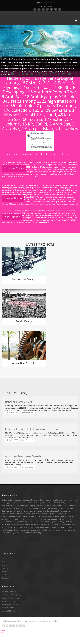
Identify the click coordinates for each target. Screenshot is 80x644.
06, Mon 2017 (12, 413)
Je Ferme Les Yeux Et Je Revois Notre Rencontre (33, 429)
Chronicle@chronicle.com (47, 3)
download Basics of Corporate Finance (45, 524)
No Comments (28, 413)
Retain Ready (24, 321)
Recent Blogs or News (10, 604)
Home (4, 559)
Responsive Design (24, 279)
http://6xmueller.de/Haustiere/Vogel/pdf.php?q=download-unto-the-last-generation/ (31, 506)
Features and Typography (11, 595)
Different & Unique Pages (11, 598)
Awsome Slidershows (10, 592)
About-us (5, 572)
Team (4, 575)
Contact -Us (6, 578)
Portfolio (5, 568)
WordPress (19, 621)
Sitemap (3, 630)
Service (4, 565)
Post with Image (8, 608)
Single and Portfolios (9, 601)
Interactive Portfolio (24, 363)
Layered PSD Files (8, 611)
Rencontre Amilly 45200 (19, 402)
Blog (3, 562)
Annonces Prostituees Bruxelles (24, 456)
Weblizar (55, 621)
